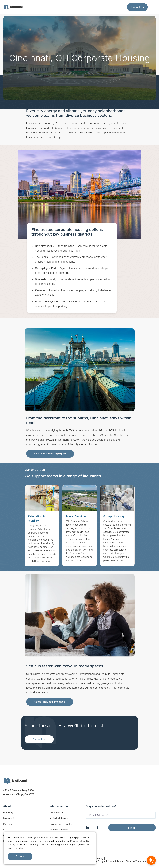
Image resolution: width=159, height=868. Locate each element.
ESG (5, 830)
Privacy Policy (114, 861)
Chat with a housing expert (50, 453)
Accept (20, 856)
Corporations (57, 813)
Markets (7, 824)
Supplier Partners (59, 830)
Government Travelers (61, 824)
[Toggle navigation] (153, 7)
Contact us (39, 739)
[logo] (16, 781)
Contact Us (137, 7)
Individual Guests (59, 818)
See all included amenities (50, 702)
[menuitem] (13, 7)
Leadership (9, 818)
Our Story (8, 813)
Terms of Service (135, 861)
